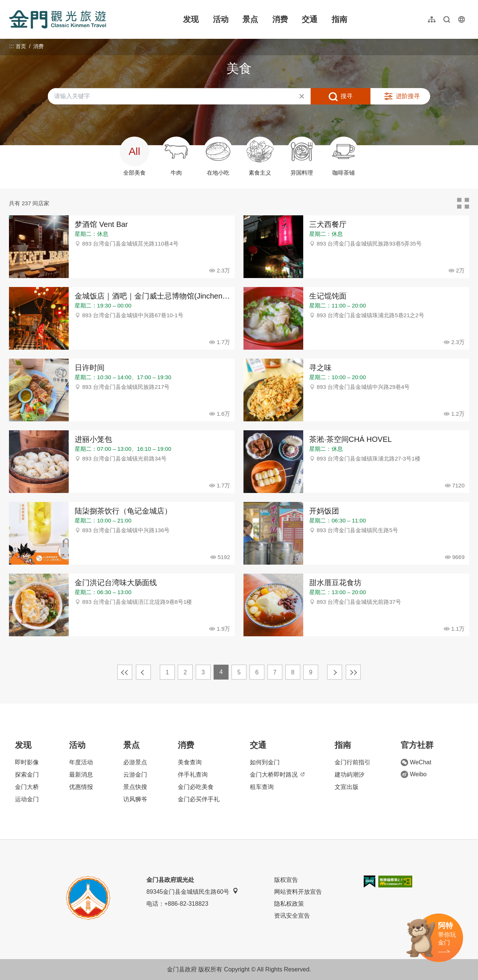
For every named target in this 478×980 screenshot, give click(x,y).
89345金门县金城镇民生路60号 (192, 891)
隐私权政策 (289, 904)
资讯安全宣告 (292, 916)
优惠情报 (81, 787)
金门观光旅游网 (58, 19)
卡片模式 (463, 203)
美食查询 (190, 762)
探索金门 (27, 775)
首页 (21, 46)
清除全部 (302, 96)
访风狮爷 (135, 799)
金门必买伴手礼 (199, 799)
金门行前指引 (353, 762)
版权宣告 (286, 880)
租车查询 (262, 787)
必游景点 (135, 762)
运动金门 (27, 799)
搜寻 (347, 96)
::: (11, 4)
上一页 (143, 672)
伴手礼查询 (193, 775)
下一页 (335, 672)
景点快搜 (135, 787)
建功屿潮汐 (350, 775)
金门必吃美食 (196, 787)
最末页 (353, 672)
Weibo (414, 774)
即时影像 (27, 762)
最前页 (125, 672)
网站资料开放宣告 (298, 892)
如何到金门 (265, 762)
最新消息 (81, 775)
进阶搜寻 (408, 96)
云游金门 (135, 775)
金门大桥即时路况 (277, 775)
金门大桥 (27, 787)
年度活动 (81, 762)
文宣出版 (347, 787)
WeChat (416, 762)
